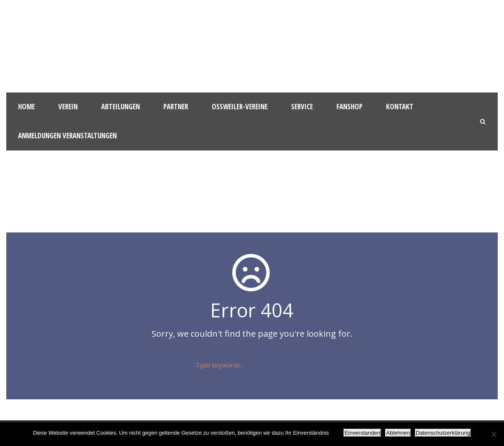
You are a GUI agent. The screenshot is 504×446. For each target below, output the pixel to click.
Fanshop (349, 107)
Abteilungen (121, 107)
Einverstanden (362, 433)
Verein (68, 107)
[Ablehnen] (493, 434)
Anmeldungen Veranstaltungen (67, 136)
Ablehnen (398, 433)
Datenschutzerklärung (443, 433)
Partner (176, 107)
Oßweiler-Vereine (240, 107)
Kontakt (400, 107)
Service (302, 107)
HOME (26, 107)
